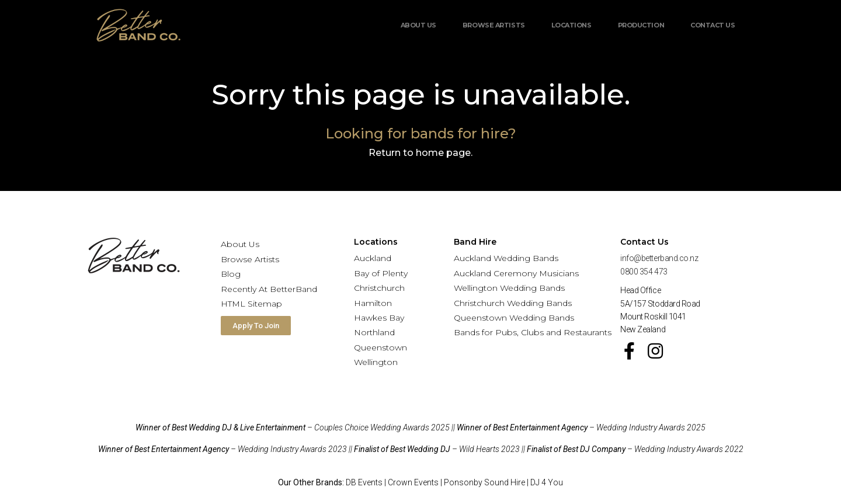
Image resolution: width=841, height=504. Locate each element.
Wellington (376, 362)
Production (641, 25)
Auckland (373, 258)
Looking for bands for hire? (421, 133)
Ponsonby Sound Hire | (487, 482)
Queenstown (380, 347)
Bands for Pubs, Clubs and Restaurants (533, 332)
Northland (374, 332)
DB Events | (367, 482)
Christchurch (379, 288)
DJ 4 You (547, 482)
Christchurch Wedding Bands (513, 303)
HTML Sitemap (251, 304)
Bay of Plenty (381, 273)
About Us (418, 25)
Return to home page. (420, 153)
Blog (231, 274)
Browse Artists (494, 25)
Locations (571, 25)
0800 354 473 (644, 272)
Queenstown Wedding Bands (514, 318)
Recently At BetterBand (269, 289)
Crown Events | (416, 482)
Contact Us (713, 25)
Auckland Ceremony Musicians (516, 273)
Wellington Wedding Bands (509, 288)
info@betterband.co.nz (659, 258)
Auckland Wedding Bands (506, 258)
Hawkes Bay (379, 318)
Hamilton (373, 303)
